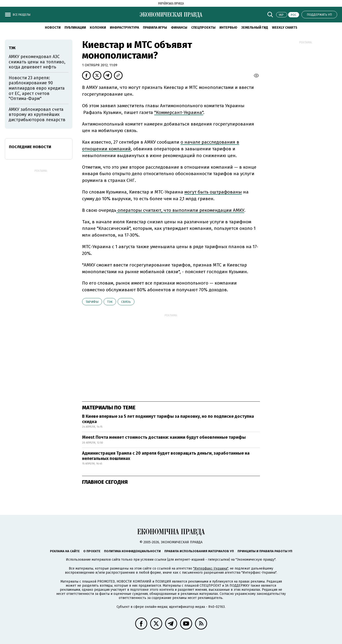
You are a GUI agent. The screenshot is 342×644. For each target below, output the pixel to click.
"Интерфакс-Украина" (211, 568)
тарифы (92, 302)
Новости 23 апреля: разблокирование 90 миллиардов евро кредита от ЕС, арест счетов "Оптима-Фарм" (37, 88)
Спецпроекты (203, 28)
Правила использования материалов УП (199, 551)
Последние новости (30, 147)
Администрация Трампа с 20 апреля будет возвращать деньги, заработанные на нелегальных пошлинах (166, 456)
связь (126, 302)
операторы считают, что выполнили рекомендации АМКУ (180, 210)
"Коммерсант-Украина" (179, 112)
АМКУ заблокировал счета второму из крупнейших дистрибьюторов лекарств (37, 115)
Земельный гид (255, 28)
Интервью (228, 28)
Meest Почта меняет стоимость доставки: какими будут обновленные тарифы (164, 437)
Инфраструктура (124, 28)
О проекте (92, 551)
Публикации (75, 28)
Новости (53, 28)
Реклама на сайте (65, 551)
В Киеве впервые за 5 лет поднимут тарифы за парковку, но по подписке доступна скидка (168, 419)
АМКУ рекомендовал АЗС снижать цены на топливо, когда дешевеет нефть (37, 62)
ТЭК (110, 302)
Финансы (179, 28)
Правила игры (155, 28)
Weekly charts (285, 28)
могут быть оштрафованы (213, 192)
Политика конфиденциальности (132, 551)
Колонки (98, 28)
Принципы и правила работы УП (265, 551)
